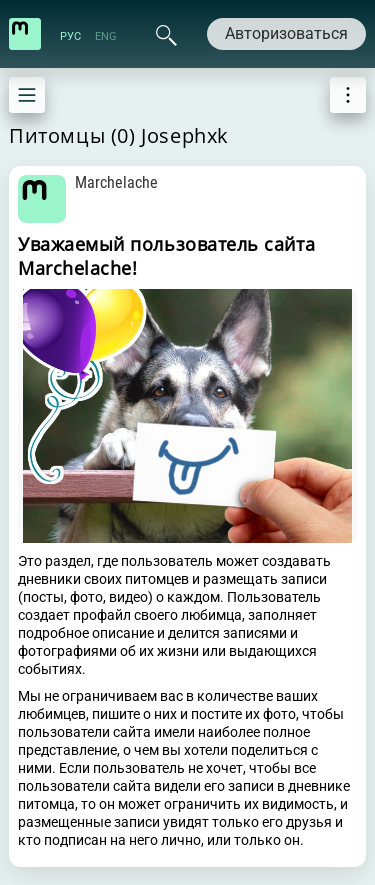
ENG (106, 36)
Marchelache (116, 182)
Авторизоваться (286, 33)
